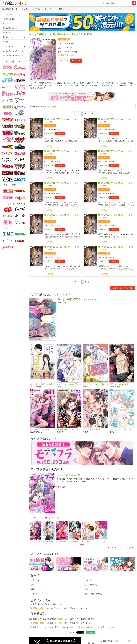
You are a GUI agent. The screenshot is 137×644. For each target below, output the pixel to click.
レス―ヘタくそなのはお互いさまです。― (69, 352)
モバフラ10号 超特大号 (68, 443)
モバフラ (69, 16)
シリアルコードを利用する (15, 23)
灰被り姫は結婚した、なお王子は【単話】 (43, 352)
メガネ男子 (35, 562)
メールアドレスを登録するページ (85, 595)
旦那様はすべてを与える (119, 352)
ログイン (58, 576)
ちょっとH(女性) (91, 553)
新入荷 (34, 633)
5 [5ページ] (89, 81)
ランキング (46, 633)
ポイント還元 (64, 7)
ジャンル (66, 633)
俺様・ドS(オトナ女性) (93, 562)
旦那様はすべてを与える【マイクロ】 (43, 398)
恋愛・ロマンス (37, 553)
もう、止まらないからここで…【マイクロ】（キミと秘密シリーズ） (95, 398)
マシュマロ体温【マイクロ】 (121, 398)
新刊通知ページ (61, 587)
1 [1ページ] (76, 81)
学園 (32, 557)
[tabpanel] (36, 500)
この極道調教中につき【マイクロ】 (69, 398)
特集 (56, 633)
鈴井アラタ (70, 12)
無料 (76, 633)
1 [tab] (82, 512)
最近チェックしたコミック (92, 633)
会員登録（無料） (38, 576)
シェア (72, 600)
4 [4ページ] (85, 81)
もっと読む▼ (50, 114)
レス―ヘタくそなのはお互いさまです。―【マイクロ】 (95, 352)
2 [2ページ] (79, 81)
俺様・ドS (88, 557)
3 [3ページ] (82, 81)
